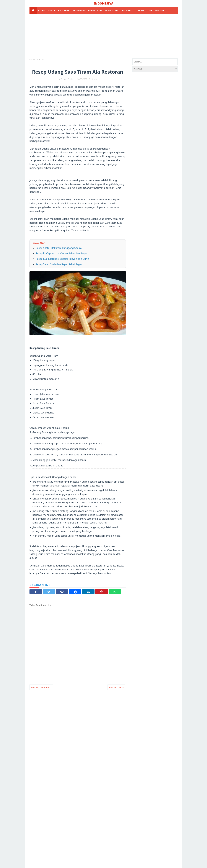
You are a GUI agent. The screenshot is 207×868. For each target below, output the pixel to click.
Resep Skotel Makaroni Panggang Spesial (59, 248)
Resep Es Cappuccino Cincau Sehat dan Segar (61, 253)
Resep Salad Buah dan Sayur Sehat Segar (59, 264)
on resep (93, 79)
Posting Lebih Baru (41, 687)
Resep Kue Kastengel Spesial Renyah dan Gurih (62, 259)
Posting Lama (116, 687)
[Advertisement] (104, 36)
